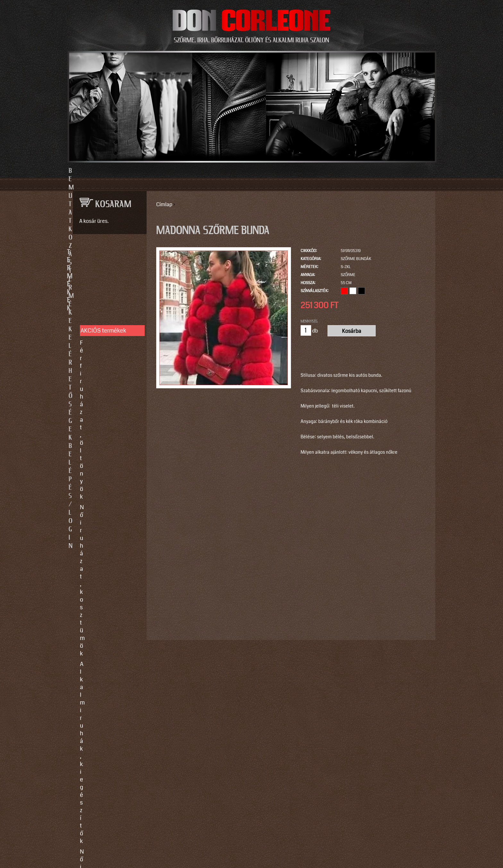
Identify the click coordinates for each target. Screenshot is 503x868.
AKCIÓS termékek (103, 274)
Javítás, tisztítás (100, 440)
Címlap (164, 204)
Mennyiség (309, 321)
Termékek (217, 171)
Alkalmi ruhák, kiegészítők (98, 312)
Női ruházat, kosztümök (110, 297)
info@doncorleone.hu (104, 541)
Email (78, 608)
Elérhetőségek (281, 171)
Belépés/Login (351, 171)
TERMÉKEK (107, 252)
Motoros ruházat (101, 387)
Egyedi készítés (100, 429)
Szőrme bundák (356, 259)
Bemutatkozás (153, 171)
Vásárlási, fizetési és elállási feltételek (107, 465)
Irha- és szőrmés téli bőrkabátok (106, 351)
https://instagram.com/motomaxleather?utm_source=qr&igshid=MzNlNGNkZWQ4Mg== (107, 767)
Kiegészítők (95, 376)
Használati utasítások (108, 479)
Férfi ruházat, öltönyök (108, 287)
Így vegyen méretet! (105, 451)
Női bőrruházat (99, 326)
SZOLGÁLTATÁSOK (107, 409)
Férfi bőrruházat (100, 337)
